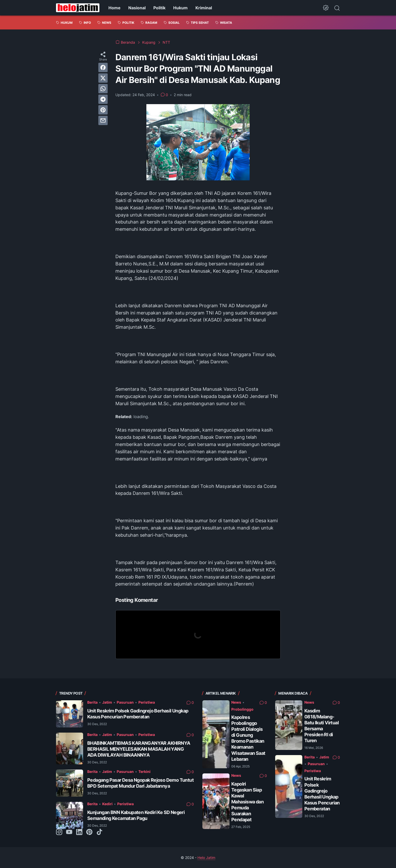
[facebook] (103, 67)
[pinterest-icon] (89, 832)
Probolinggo (242, 709)
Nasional (137, 8)
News (236, 702)
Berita (92, 702)
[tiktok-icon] (99, 832)
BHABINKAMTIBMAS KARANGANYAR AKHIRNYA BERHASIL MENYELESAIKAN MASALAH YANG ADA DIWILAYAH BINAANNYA (139, 749)
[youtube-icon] (69, 832)
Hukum (180, 8)
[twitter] (103, 78)
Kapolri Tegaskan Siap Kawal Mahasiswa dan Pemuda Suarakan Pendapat (247, 802)
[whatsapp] (103, 89)
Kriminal (204, 8)
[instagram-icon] (59, 832)
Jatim (107, 702)
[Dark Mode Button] (326, 8)
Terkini (144, 771)
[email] (103, 120)
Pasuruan (125, 702)
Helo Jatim (206, 858)
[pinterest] (103, 110)
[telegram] (103, 99)
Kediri (107, 804)
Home (114, 8)
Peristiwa (147, 702)
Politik (159, 8)
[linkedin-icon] (79, 832)
